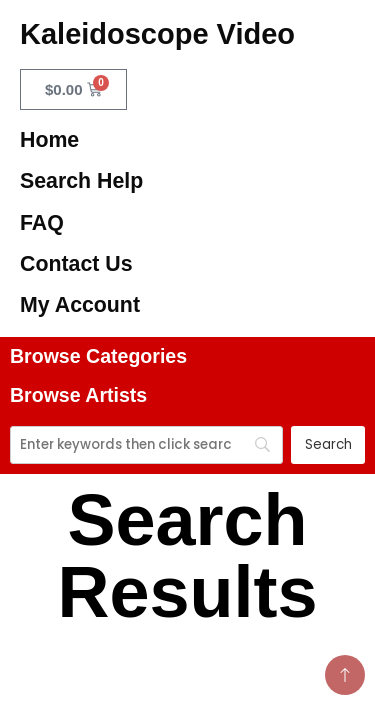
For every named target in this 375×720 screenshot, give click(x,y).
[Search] (146, 445)
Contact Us (76, 264)
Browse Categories (98, 356)
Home (49, 140)
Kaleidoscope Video (157, 34)
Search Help (81, 181)
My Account (80, 305)
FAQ (42, 223)
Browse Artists (78, 395)
